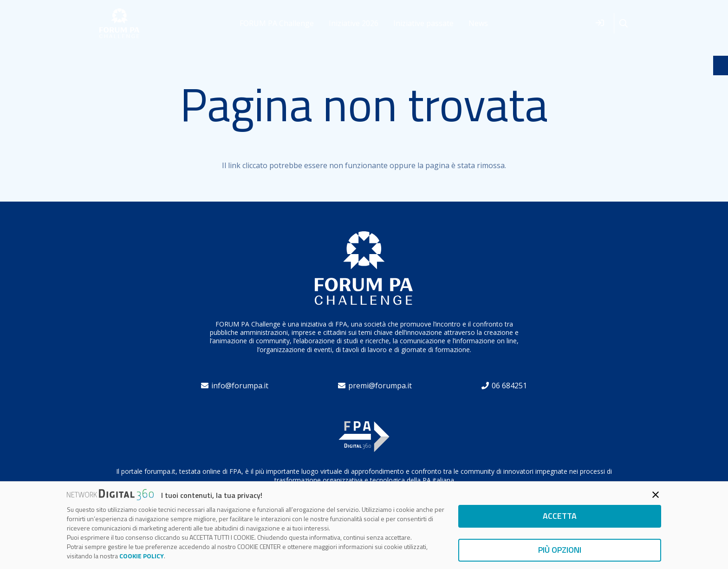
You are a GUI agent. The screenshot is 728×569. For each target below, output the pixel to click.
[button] (624, 23)
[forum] (120, 23)
